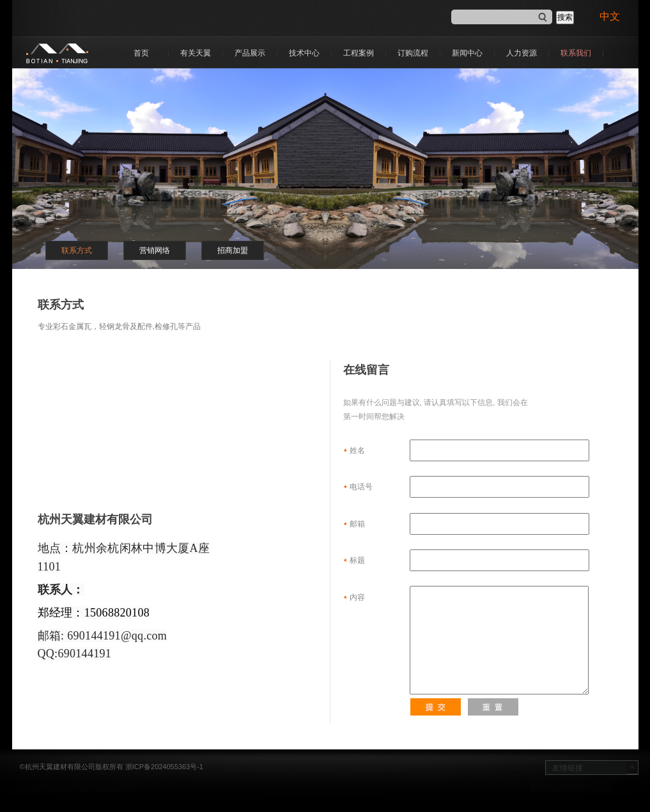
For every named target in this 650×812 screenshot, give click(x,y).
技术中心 (304, 53)
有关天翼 (196, 53)
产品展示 (250, 53)
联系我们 (576, 53)
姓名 (469, 450)
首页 (141, 53)
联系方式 (77, 250)
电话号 (469, 487)
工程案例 (359, 53)
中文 (613, 16)
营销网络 (155, 250)
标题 (469, 560)
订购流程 (413, 53)
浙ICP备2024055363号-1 (164, 767)
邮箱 (469, 524)
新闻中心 (467, 53)
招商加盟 (233, 250)
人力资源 (522, 53)
